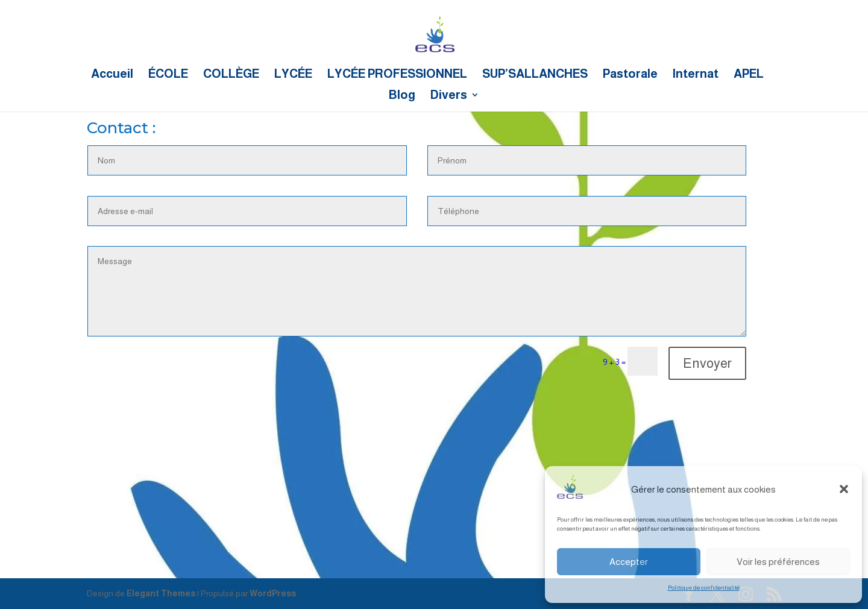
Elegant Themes (161, 593)
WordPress (273, 593)
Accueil (112, 75)
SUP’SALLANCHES (535, 75)
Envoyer (707, 363)
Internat (696, 75)
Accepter (629, 562)
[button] (844, 489)
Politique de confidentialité (704, 588)
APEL (749, 75)
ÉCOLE (168, 75)
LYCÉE (293, 75)
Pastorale (630, 75)
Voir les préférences (778, 562)
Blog (402, 96)
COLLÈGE (231, 75)
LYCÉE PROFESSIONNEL (397, 75)
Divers (449, 96)
